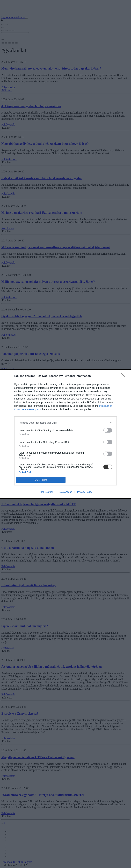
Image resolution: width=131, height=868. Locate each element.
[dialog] (65, 434)
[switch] (108, 430)
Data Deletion (46, 492)
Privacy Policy (85, 492)
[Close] (124, 376)
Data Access (65, 492)
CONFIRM (41, 480)
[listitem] (65, 423)
